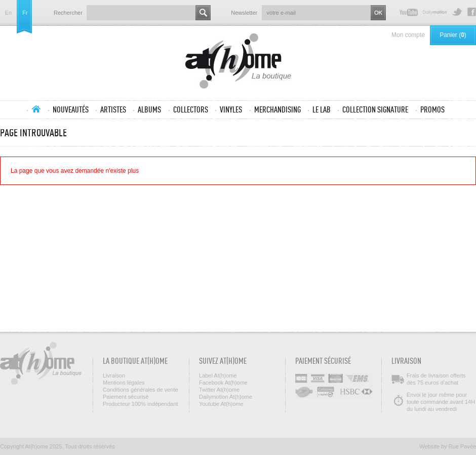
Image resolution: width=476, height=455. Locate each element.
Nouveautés (71, 109)
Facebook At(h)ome (472, 12)
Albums (149, 109)
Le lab (322, 109)
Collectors (191, 109)
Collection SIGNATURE (375, 109)
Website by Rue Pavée (448, 446)
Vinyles (231, 109)
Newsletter (244, 13)
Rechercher (68, 13)
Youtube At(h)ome (409, 12)
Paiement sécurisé (126, 397)
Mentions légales (124, 383)
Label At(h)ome (218, 375)
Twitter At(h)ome (457, 12)
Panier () (453, 35)
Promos (432, 109)
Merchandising (277, 109)
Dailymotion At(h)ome (435, 12)
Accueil (36, 109)
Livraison (114, 375)
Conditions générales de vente (141, 390)
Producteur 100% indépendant (141, 404)
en (8, 13)
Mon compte (408, 35)
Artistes (113, 109)
